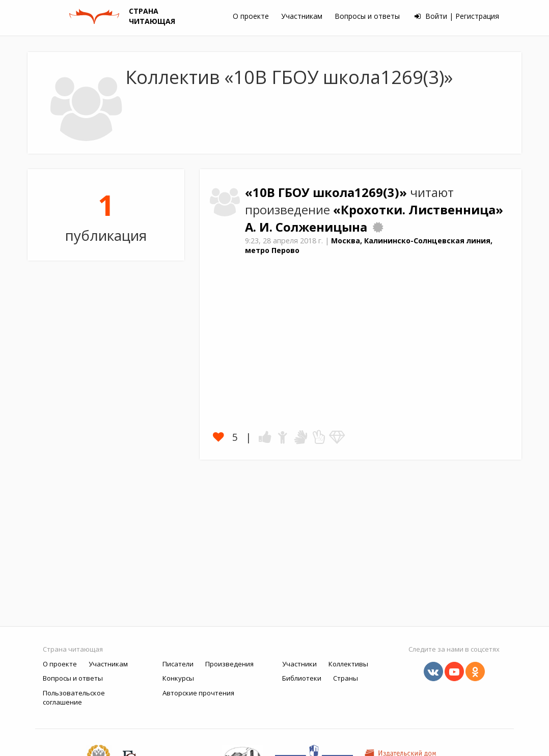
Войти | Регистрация (457, 16)
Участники (299, 664)
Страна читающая (73, 649)
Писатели (178, 664)
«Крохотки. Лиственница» (418, 210)
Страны (346, 678)
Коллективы (348, 664)
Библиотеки (302, 678)
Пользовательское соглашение (74, 698)
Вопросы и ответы (367, 16)
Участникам (302, 16)
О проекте (251, 16)
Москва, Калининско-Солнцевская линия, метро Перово (369, 245)
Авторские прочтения (198, 693)
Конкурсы (178, 678)
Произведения (229, 664)
